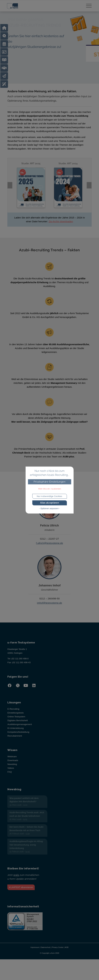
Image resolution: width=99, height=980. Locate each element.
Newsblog (12, 769)
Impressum (35, 953)
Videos (11, 773)
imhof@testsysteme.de (49, 608)
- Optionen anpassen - (49, 509)
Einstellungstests (15, 718)
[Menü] (87, 7)
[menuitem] (87, 7)
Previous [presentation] (10, 188)
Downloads (13, 766)
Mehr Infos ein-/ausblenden (50, 489)
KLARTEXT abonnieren (21, 893)
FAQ (10, 777)
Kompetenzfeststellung (18, 737)
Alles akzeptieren (49, 503)
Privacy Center (58, 953)
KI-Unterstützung (15, 733)
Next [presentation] (89, 188)
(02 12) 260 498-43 (21, 668)
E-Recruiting (13, 714)
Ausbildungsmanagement (20, 730)
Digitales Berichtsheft (18, 726)
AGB (67, 953)
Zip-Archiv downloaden (61, 227)
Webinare (12, 762)
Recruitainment (15, 741)
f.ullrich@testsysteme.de (49, 548)
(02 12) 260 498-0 (20, 664)
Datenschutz (46, 953)
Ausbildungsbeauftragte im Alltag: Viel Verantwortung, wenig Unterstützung (26, 850)
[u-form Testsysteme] (40, 7)
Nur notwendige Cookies (49, 496)
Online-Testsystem (16, 722)
